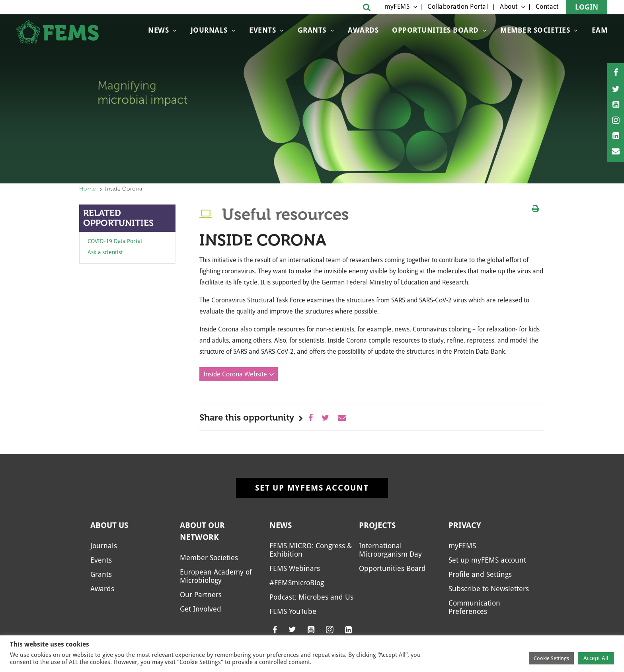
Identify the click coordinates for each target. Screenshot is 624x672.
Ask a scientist (105, 252)
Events (262, 30)
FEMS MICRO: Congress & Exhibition (311, 550)
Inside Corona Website (235, 374)
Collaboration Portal (458, 7)
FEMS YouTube (293, 611)
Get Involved (201, 609)
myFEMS (397, 7)
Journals (209, 30)
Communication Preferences (474, 607)
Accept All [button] (596, 658)
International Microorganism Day (390, 550)
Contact (547, 7)
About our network (202, 531)
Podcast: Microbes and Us (311, 597)
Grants (312, 30)
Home (88, 189)
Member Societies (535, 30)
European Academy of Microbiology (216, 576)
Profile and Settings (480, 574)
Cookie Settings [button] (551, 658)
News (158, 30)
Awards (363, 30)
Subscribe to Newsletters (489, 589)
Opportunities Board (435, 30)
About (509, 7)
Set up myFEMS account (312, 488)
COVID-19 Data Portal (115, 241)
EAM (600, 30)
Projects (377, 525)
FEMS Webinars (295, 568)
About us (109, 525)
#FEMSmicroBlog (297, 583)
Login (587, 7)
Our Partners (201, 595)
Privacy (465, 525)
